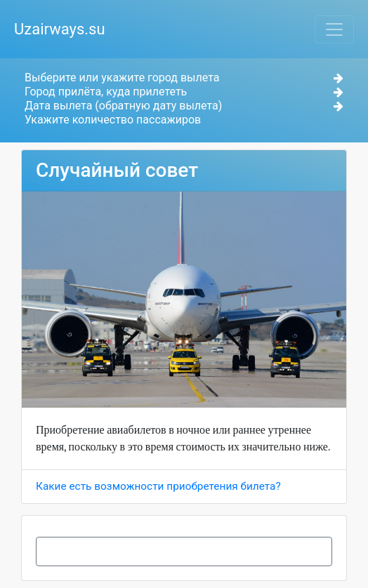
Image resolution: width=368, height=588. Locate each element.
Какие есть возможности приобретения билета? (158, 486)
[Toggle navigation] (334, 29)
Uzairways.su (60, 29)
